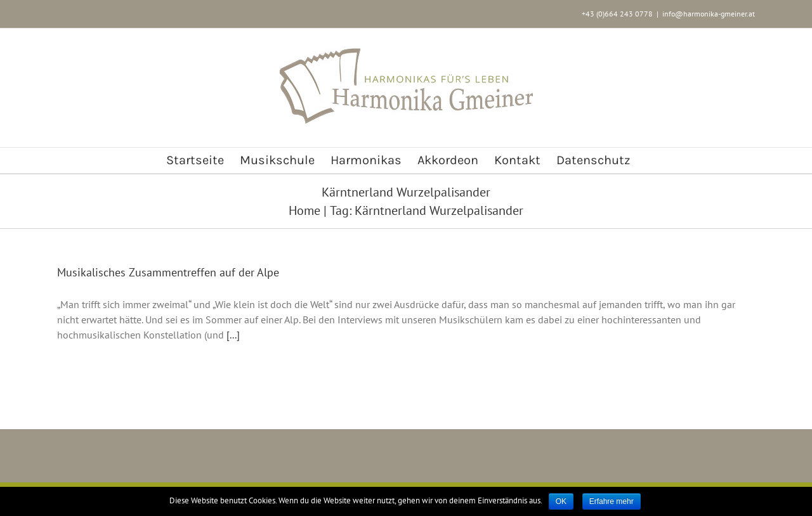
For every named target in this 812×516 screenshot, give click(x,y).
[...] (233, 335)
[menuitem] (195, 160)
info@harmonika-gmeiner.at (709, 14)
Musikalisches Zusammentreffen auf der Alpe (168, 272)
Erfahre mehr (612, 501)
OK (561, 501)
